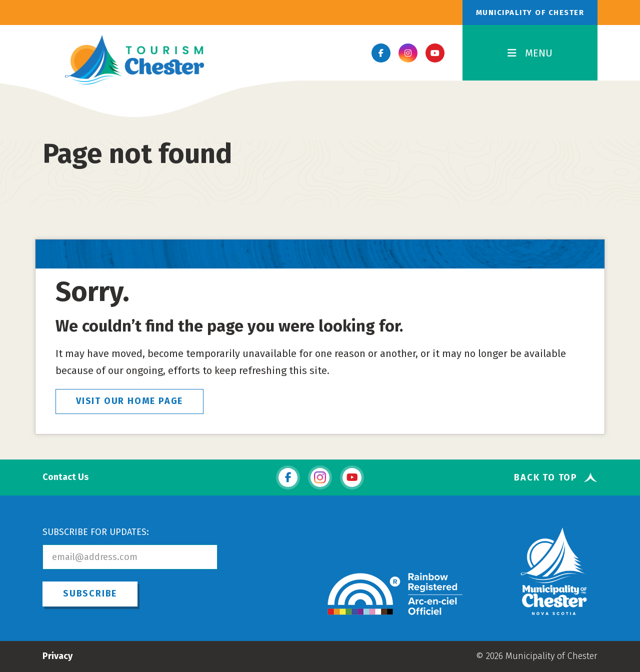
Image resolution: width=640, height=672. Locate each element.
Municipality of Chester (530, 12)
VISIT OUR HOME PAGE (129, 401)
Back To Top (546, 477)
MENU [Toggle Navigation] (530, 53)
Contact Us (65, 477)
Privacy (57, 656)
